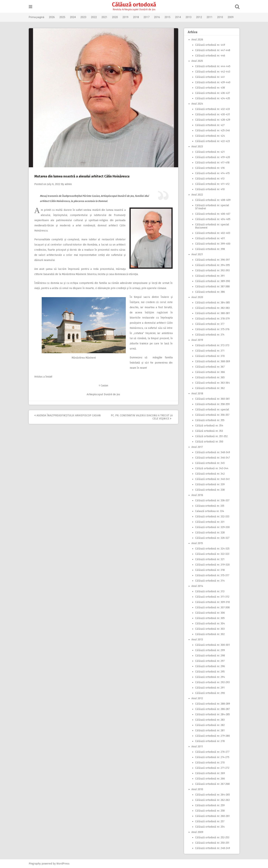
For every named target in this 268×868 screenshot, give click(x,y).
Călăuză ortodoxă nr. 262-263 (212, 800)
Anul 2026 (197, 40)
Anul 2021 (197, 254)
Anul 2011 (197, 747)
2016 (157, 17)
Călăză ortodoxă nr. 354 (209, 426)
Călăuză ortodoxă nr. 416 (210, 168)
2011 (210, 17)
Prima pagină (37, 17)
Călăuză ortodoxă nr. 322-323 (212, 554)
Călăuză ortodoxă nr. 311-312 (212, 597)
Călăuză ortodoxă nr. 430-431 (213, 114)
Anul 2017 (197, 447)
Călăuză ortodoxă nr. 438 (210, 88)
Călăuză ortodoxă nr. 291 (210, 688)
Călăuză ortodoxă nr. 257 (210, 821)
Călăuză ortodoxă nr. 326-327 (212, 538)
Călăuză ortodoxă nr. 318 (210, 570)
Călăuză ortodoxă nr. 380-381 (212, 313)
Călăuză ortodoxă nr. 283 (210, 720)
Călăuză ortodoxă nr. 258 (210, 811)
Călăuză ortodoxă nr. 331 (210, 522)
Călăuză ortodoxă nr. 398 (210, 249)
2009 (231, 17)
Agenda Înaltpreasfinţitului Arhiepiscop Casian (68, 415)
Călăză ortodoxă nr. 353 (209, 431)
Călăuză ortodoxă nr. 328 (210, 533)
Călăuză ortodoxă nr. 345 (210, 463)
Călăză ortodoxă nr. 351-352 (211, 436)
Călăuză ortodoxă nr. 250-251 (212, 843)
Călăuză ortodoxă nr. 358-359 (212, 404)
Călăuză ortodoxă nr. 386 (210, 292)
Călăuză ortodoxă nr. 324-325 (212, 549)
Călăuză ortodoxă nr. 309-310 (212, 602)
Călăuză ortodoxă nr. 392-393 (212, 270)
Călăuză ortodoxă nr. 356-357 (212, 415)
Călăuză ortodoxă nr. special (212, 410)
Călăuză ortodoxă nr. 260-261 (212, 816)
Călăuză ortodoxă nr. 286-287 (212, 709)
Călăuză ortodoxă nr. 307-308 (212, 607)
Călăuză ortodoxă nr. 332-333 (212, 517)
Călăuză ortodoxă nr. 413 (210, 179)
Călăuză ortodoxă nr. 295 (210, 672)
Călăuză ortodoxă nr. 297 (210, 661)
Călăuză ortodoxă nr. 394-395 (212, 265)
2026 (52, 17)
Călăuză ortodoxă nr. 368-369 (213, 361)
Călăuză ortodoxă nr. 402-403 (213, 233)
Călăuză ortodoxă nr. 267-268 (212, 784)
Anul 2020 (197, 297)
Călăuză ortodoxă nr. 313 (210, 591)
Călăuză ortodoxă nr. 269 (210, 773)
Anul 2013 (197, 640)
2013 (189, 17)
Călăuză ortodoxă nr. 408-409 (213, 200)
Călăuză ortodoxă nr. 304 (210, 624)
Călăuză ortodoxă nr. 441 (210, 77)
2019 (125, 17)
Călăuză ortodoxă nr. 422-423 (212, 141)
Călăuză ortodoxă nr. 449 (210, 45)
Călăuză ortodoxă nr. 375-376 (212, 329)
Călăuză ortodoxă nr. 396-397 (212, 260)
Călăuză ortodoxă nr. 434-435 (213, 98)
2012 (199, 17)
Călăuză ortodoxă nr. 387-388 (212, 287)
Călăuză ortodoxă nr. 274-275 (212, 757)
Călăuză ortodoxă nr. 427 (210, 125)
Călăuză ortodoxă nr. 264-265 (212, 795)
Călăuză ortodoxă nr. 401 (210, 238)
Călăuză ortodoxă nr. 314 (210, 581)
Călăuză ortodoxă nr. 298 (210, 656)
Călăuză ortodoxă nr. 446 (210, 56)
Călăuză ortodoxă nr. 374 (210, 335)
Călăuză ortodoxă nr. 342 (210, 474)
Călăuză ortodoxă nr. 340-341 (212, 479)
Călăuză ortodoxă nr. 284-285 (212, 714)
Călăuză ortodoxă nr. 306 (210, 613)
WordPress (63, 864)
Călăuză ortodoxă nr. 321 (210, 559)
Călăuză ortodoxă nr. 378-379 (212, 319)
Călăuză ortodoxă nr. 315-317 (212, 575)
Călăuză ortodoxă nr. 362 (210, 388)
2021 (104, 17)
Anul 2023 (197, 147)
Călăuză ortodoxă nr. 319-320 (212, 565)
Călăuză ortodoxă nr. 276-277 (212, 752)
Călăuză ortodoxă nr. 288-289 (213, 704)
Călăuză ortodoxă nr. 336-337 (212, 500)
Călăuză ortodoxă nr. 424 (210, 136)
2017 (146, 17)
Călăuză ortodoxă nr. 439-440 (213, 82)
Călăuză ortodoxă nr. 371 (210, 351)
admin (68, 184)
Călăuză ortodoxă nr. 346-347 (212, 458)
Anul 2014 (197, 586)
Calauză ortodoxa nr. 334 (210, 511)
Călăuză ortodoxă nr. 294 (210, 677)
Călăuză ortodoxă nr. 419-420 (213, 157)
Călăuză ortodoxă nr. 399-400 (213, 244)
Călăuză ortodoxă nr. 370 (210, 356)
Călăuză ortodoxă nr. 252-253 (212, 837)
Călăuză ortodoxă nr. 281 (210, 730)
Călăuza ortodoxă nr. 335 (210, 506)
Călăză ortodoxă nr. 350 (209, 442)
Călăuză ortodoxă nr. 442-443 (213, 72)
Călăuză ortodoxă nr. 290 (210, 693)
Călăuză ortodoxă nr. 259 (210, 805)
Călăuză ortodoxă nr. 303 (210, 629)
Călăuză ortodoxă (134, 5)
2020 (115, 17)
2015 (167, 17)
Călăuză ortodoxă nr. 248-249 (213, 848)
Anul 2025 (197, 61)
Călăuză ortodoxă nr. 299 (210, 650)
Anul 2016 (197, 495)
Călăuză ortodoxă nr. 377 (210, 324)
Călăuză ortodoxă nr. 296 (210, 666)
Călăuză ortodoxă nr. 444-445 (213, 66)
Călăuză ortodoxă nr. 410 (210, 189)
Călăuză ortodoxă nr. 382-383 (212, 308)
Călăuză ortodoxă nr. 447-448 (213, 50)
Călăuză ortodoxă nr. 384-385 (212, 303)
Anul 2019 (197, 340)
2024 (73, 17)
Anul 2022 (197, 195)
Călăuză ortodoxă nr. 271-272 (212, 768)
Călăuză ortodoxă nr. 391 (210, 276)
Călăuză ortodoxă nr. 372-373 (212, 345)
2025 (62, 17)
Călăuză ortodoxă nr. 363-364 (212, 383)
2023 (83, 17)
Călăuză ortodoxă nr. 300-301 (212, 645)
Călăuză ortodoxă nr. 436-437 (213, 93)
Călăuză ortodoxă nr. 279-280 (212, 736)
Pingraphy (35, 864)
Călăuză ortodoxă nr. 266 (210, 779)
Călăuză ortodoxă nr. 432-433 (212, 109)
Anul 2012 (197, 698)
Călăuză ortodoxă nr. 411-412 (212, 184)
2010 (220, 17)
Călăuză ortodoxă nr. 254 (210, 827)
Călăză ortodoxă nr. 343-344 (212, 468)
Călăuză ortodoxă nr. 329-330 (212, 527)
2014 (178, 17)
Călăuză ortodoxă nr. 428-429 (213, 120)
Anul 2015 (197, 543)
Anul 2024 (197, 104)
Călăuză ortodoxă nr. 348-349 (213, 452)
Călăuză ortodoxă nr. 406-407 (213, 214)
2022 (94, 17)
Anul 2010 (197, 789)
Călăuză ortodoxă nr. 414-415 (212, 173)
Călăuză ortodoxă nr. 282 (210, 725)
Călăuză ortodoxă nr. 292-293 (212, 682)
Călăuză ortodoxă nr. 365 (210, 377)
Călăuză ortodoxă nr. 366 (210, 372)
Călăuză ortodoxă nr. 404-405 (213, 219)
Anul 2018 (197, 394)
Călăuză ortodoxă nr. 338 (210, 490)
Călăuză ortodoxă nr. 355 (210, 420)
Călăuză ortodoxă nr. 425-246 (212, 130)
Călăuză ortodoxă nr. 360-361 (212, 399)
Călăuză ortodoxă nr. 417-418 (212, 163)
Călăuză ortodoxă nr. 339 (210, 484)
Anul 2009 (197, 832)
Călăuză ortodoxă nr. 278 (210, 741)
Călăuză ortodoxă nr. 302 (210, 634)
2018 (136, 17)
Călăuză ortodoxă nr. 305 (210, 618)
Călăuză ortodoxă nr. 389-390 (213, 281)
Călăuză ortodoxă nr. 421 (210, 152)
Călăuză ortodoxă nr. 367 (210, 367)
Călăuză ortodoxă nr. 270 (210, 763)
